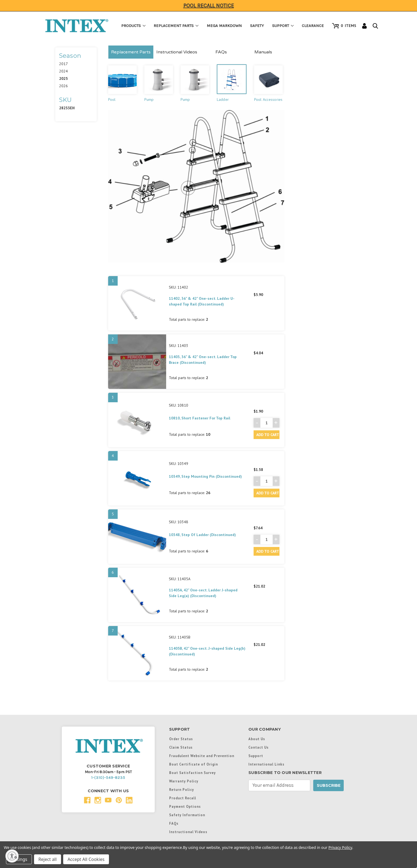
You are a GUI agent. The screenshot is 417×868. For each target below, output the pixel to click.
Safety (257, 26)
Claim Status (181, 747)
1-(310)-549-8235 (108, 778)
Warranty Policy (184, 781)
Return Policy (182, 790)
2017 (63, 64)
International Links (266, 764)
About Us (257, 739)
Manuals (263, 52)
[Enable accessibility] (12, 856)
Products (133, 26)
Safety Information (187, 815)
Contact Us (258, 747)
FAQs (221, 52)
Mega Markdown (224, 26)
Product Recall (183, 798)
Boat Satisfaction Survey (192, 773)
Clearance (313, 26)
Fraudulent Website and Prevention (202, 756)
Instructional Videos (177, 52)
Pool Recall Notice (209, 6)
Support (283, 26)
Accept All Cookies (86, 859)
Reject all (48, 859)
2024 (63, 71)
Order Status (181, 739)
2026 (63, 86)
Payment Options (185, 806)
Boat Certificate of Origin (194, 764)
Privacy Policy (340, 847)
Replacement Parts (176, 26)
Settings (19, 859)
